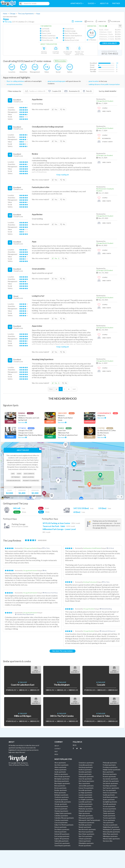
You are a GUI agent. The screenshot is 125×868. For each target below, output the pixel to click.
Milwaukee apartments (86, 816)
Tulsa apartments (108, 823)
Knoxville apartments (85, 790)
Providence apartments (110, 767)
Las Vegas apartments (85, 793)
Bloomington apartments (62, 783)
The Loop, (8, 22)
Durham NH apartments (62, 834)
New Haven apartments (86, 832)
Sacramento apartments (110, 779)
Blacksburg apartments (62, 781)
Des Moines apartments (62, 829)
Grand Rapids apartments (62, 846)
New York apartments (85, 836)
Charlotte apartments (61, 800)
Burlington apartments (61, 795)
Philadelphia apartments (86, 843)
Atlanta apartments (60, 770)
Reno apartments (108, 772)
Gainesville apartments (61, 841)
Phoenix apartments (85, 846)
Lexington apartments (85, 797)
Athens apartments (60, 767)
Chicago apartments (61, 804)
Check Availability (110, 43)
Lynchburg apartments (86, 804)
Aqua (38, 14)
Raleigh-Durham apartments (112, 770)
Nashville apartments (85, 825)
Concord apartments (61, 823)
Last (74, 389)
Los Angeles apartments (86, 800)
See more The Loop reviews (62, 651)
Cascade (101, 685)
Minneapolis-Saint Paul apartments (89, 820)
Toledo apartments (109, 813)
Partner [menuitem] (116, 3)
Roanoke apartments (109, 776)
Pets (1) (87, 91)
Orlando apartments (85, 839)
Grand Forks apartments (62, 843)
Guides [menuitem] (92, 3)
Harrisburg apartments (86, 767)
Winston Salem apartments (111, 839)
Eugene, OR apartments (62, 839)
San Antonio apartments (110, 783)
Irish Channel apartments (86, 781)
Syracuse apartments (109, 809)
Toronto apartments (109, 818)
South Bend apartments (110, 797)
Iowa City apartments (85, 779)
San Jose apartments (109, 790)
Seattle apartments (109, 795)
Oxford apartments (85, 841)
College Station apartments (63, 813)
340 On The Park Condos (62, 716)
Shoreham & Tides (101, 716)
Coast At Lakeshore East (23, 685)
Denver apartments (60, 827)
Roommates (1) (72, 91)
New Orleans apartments (86, 834)
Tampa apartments (109, 811)
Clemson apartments (61, 809)
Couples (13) (55, 91)
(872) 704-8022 (110, 54)
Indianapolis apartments (86, 776)
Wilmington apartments (110, 836)
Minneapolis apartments (86, 818)
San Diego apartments (110, 786)
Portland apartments (109, 765)
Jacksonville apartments (86, 786)
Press (56, 754)
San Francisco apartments (111, 788)
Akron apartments (60, 763)
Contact (57, 749)
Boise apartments (60, 786)
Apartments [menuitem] (77, 3)
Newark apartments (85, 827)
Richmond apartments (110, 774)
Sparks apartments (109, 800)
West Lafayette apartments (111, 832)
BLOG (75, 745)
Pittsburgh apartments (110, 763)
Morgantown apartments (86, 823)
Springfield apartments (110, 802)
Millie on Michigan (23, 716)
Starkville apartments (109, 804)
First (51, 389)
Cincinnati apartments (61, 806)
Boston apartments (60, 788)
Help (56, 751)
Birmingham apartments (62, 779)
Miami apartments (84, 813)
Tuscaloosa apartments (110, 825)
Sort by (102, 91)
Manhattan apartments (86, 809)
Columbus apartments (61, 820)
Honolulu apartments (85, 772)
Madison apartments (85, 806)
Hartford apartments (85, 770)
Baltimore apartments (61, 774)
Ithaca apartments (84, 783)
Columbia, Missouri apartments (64, 818)
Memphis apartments (85, 811)
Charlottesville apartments (63, 802)
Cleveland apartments (61, 811)
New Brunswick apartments (87, 829)
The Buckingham (62, 685)
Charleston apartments (62, 797)
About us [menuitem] (104, 3)
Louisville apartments (85, 802)
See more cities (108, 841)
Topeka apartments (109, 816)
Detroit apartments (60, 832)
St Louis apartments (109, 806)
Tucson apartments (109, 820)
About (57, 746)
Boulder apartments (61, 790)
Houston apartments (85, 774)
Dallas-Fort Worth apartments (64, 825)
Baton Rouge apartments (62, 776)
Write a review (60, 61)
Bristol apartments (60, 793)
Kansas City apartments (86, 788)
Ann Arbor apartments (61, 765)
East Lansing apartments (62, 836)
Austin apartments (60, 772)
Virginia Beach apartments (111, 827)
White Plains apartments (110, 834)
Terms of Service (14, 765)
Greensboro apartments (86, 763)
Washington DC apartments (111, 829)
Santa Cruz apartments (110, 793)
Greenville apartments (85, 765)
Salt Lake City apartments (111, 781)
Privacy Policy (24, 765)
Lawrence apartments (85, 795)
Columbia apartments (61, 816)
